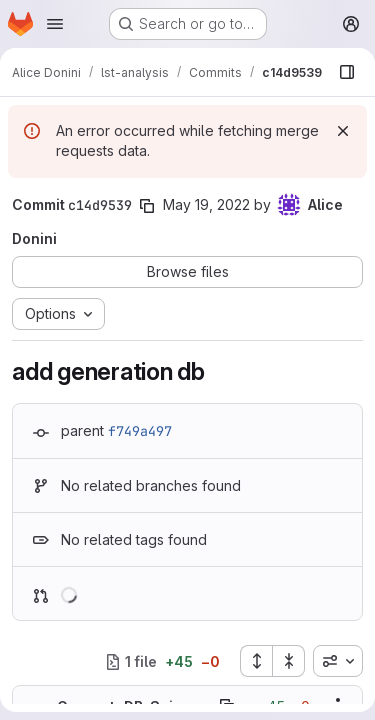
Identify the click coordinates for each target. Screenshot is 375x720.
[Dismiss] (343, 131)
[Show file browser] (347, 72)
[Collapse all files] (289, 661)
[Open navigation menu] (55, 24)
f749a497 (140, 431)
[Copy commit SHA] (147, 206)
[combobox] (338, 661)
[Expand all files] (256, 661)
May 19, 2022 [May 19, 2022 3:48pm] (206, 204)
